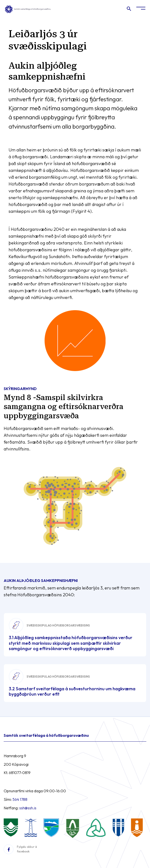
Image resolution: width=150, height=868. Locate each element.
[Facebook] (9, 849)
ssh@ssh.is (28, 808)
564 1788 (20, 799)
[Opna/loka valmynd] (141, 9)
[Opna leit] (129, 10)
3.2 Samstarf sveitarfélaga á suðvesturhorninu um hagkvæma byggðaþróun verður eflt (72, 691)
